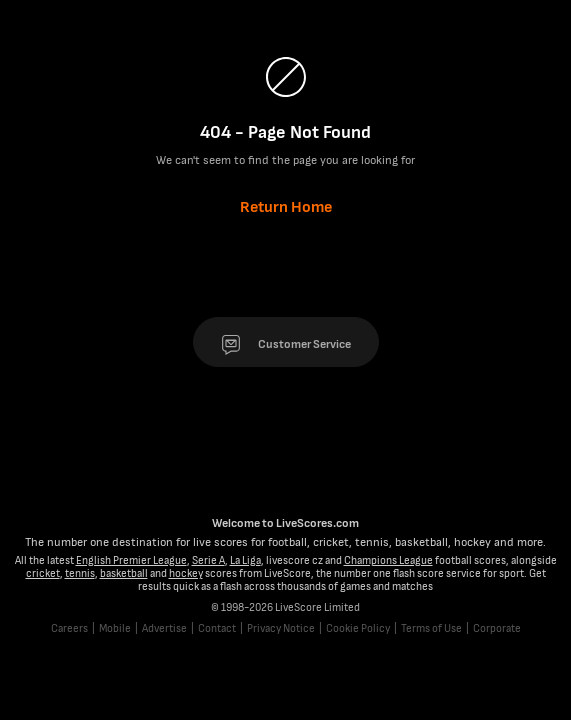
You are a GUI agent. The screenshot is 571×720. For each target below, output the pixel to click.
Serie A (208, 560)
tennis (80, 573)
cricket (43, 573)
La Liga (245, 560)
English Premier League (131, 560)
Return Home (286, 207)
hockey (186, 573)
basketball (124, 573)
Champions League (388, 560)
